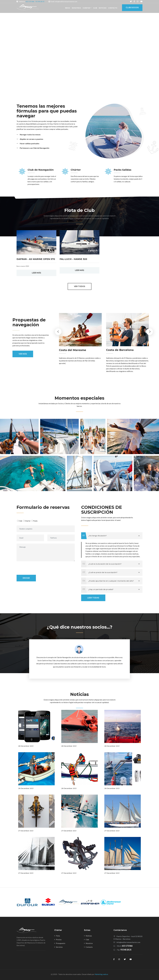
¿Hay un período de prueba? (110, 589)
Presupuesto (61, 943)
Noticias (103, 8)
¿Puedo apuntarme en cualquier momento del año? (110, 581)
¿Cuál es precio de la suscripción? (110, 572)
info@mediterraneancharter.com (128, 942)
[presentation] (33, 568)
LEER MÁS (36, 273)
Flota (58, 936)
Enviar (26, 578)
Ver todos (80, 286)
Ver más (23, 354)
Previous (58, 332)
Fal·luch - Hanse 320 (73, 259)
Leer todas (93, 598)
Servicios (59, 947)
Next (150, 332)
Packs (35, 521)
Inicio (68, 8)
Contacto (113, 8)
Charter (28, 521)
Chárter (86, 8)
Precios (59, 940)
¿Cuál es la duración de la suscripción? (110, 564)
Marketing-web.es (101, 974)
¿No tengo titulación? (110, 536)
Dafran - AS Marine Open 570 (36, 259)
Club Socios (132, 8)
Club (95, 8)
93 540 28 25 (40, 1)
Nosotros (76, 8)
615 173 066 (30, 1)
